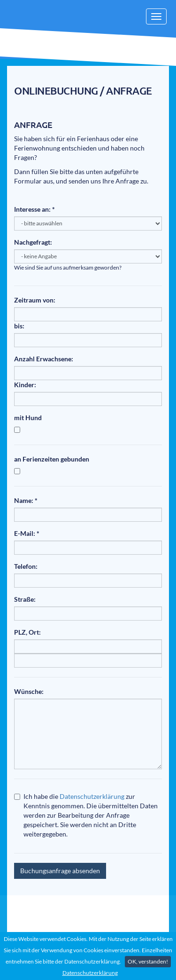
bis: (19, 326)
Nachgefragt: (33, 242)
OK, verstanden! (148, 961)
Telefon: (26, 566)
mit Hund (28, 418)
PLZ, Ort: (27, 632)
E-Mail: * (27, 533)
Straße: (25, 599)
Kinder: (25, 385)
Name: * (26, 500)
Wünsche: (29, 691)
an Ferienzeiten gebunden (52, 459)
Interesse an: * (34, 209)
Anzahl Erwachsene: (44, 359)
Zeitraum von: (35, 300)
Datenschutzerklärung (90, 973)
